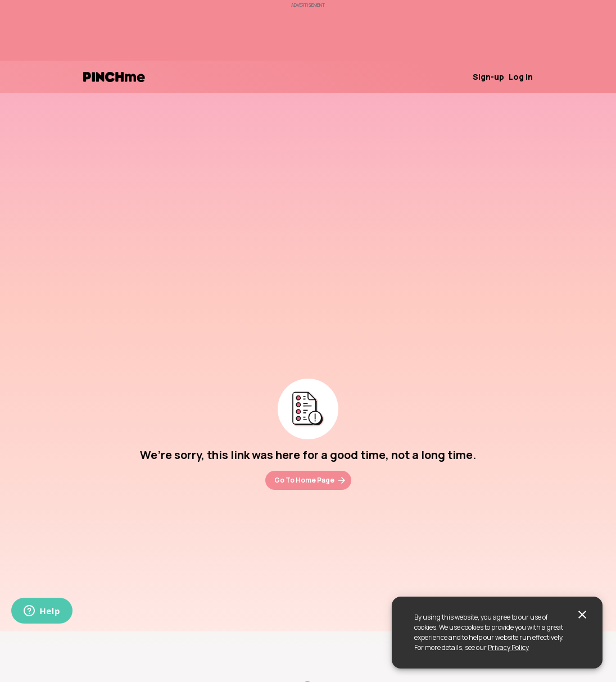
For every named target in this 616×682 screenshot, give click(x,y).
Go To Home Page (311, 480)
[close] (582, 615)
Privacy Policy (508, 647)
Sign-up (488, 77)
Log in (521, 77)
